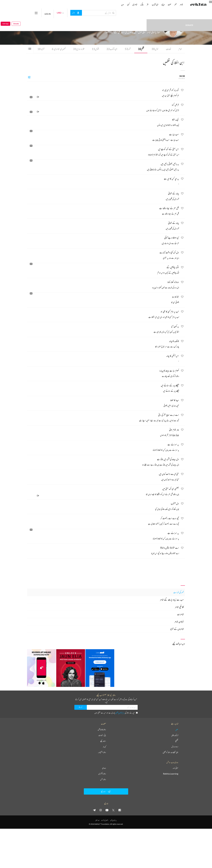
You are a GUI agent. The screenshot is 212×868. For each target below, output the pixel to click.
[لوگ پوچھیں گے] (103, 271)
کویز (128, 4)
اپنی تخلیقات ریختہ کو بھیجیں (170, 752)
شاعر (181, 4)
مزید (123, 4)
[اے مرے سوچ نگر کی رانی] (103, 418)
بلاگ (142, 4)
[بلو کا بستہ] (103, 300)
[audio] (38, 97)
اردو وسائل (175, 747)
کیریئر (104, 747)
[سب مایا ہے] (103, 138)
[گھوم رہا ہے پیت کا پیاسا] (103, 374)
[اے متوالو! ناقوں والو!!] (103, 551)
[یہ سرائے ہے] (103, 448)
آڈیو (37, 49)
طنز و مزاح (76, 49)
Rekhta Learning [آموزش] (171, 774)
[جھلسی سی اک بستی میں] (103, 492)
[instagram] (101, 810)
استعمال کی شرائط (105, 820)
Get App (5, 13)
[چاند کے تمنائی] (103, 197)
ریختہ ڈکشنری (102, 774)
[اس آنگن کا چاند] (103, 359)
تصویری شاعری (55, 49)
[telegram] (94, 810)
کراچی (138, 27)
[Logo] (198, 5)
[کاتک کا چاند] (103, 344)
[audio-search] (86, 13)
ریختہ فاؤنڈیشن (102, 730)
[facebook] (120, 810)
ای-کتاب (110, 49)
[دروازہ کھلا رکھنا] (103, 285)
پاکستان (135, 27)
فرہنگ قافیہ (175, 735)
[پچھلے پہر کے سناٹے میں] (103, 389)
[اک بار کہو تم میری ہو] (103, 93)
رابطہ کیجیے (103, 741)
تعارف (168, 49)
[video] (31, 97)
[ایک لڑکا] (103, 123)
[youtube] (107, 810)
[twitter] (113, 810)
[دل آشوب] (103, 507)
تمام (180, 49)
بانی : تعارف (102, 735)
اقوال (93, 49)
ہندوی (104, 768)
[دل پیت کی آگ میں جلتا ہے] (103, 463)
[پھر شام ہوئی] (103, 433)
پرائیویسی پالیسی (120, 713)
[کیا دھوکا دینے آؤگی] (103, 241)
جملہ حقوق (97, 820)
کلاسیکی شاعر (179, 607)
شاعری (135, 4)
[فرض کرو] (103, 108)
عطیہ (177, 730)
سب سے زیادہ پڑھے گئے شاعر (172, 600)
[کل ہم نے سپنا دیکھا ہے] (103, 211)
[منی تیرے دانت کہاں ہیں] (103, 477)
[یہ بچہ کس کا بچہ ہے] (103, 182)
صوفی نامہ (175, 768)
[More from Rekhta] (46, 13)
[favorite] (182, 91)
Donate (158, 13)
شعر (126, 49)
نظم (140, 49)
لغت (169, 4)
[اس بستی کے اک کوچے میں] (103, 152)
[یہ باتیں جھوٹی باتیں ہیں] (103, 167)
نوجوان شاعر (179, 622)
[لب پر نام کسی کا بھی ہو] (103, 315)
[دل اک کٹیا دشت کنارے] (103, 256)
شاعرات (180, 614)
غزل (154, 49)
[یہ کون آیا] (103, 330)
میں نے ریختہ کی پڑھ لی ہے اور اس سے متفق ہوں (116, 713)
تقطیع (177, 741)
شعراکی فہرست (179, 592)
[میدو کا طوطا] (103, 403)
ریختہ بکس (103, 780)
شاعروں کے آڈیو (177, 629)
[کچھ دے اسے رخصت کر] (103, 522)
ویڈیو (163, 4)
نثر (148, 4)
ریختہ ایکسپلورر (102, 752)
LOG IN (58, 13)
